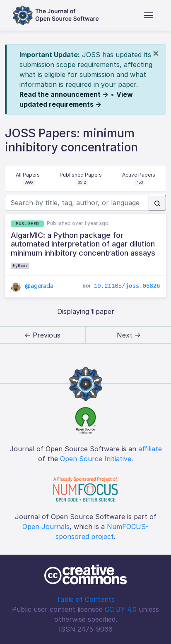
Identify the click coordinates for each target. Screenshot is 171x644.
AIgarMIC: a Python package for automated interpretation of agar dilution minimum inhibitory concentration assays (83, 244)
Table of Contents (85, 599)
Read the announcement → (64, 94)
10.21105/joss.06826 (127, 286)
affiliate (150, 449)
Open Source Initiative (96, 459)
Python (20, 266)
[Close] (156, 53)
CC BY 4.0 (121, 609)
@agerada (32, 286)
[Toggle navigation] (149, 15)
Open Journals (46, 527)
